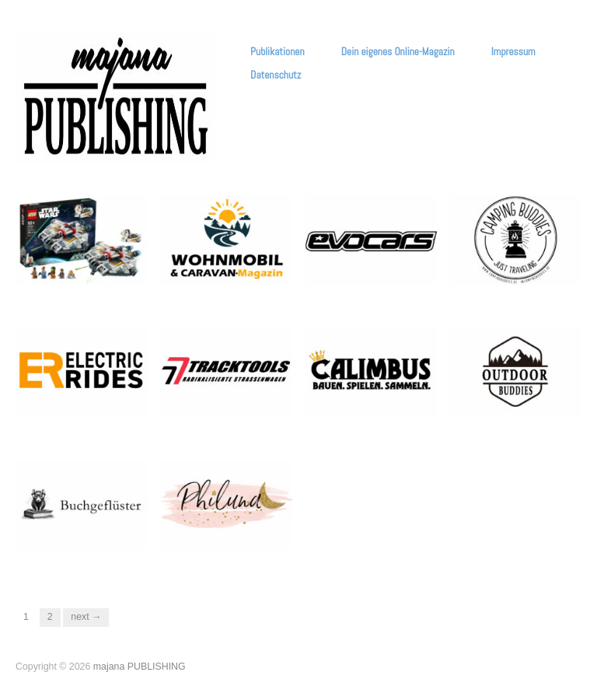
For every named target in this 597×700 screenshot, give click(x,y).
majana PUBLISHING (140, 667)
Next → (86, 617)
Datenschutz (276, 75)
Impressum (513, 52)
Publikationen (277, 52)
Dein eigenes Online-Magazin (398, 52)
